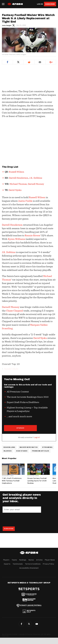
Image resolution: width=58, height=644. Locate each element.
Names (31, 560)
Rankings (23, 560)
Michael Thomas (18, 184)
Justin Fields (25, 201)
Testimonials (18, 564)
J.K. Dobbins (36, 178)
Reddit (29, 62)
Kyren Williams (17, 239)
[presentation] (22, 520)
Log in (40, 4)
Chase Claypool (15, 311)
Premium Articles (41, 451)
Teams (14, 560)
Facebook (7, 62)
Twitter (18, 62)
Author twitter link (14, 25)
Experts (7, 564)
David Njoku (15, 190)
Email (40, 62)
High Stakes (22, 451)
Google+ (51, 62)
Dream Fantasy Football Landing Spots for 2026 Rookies (37, 481)
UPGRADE (20, 428)
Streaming (47, 447)
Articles (39, 560)
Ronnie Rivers (32, 235)
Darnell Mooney (36, 184)
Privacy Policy (48, 564)
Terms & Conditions (33, 564)
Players (6, 560)
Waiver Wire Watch (29, 447)
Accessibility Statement (29, 568)
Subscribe (50, 4)
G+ (37, 624)
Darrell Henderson (19, 178)
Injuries (8, 451)
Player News (50, 560)
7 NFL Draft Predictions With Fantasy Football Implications (12, 481)
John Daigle (7, 25)
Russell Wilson (17, 172)
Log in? (37, 437)
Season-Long (9, 447)
